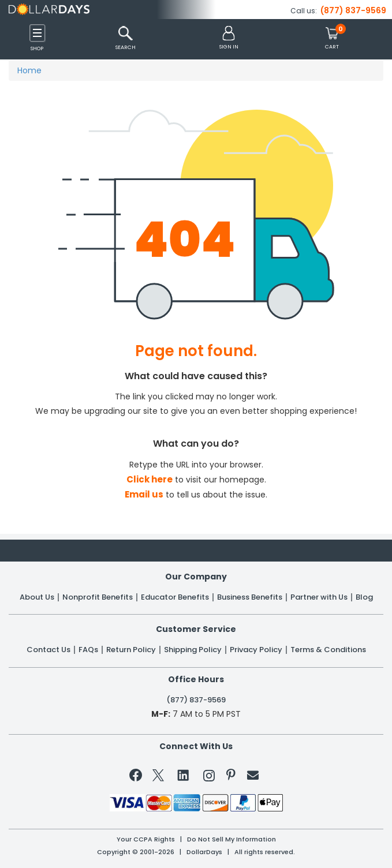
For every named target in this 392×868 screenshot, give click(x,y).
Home (29, 70)
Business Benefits (250, 597)
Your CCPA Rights (146, 839)
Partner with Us (319, 597)
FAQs (88, 650)
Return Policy (131, 650)
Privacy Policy (256, 650)
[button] (229, 38)
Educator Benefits (175, 597)
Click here (150, 479)
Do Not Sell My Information (232, 839)
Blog (364, 597)
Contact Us (48, 650)
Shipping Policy (193, 650)
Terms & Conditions (328, 650)
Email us (144, 494)
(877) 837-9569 (353, 10)
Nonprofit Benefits (98, 597)
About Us (37, 597)
